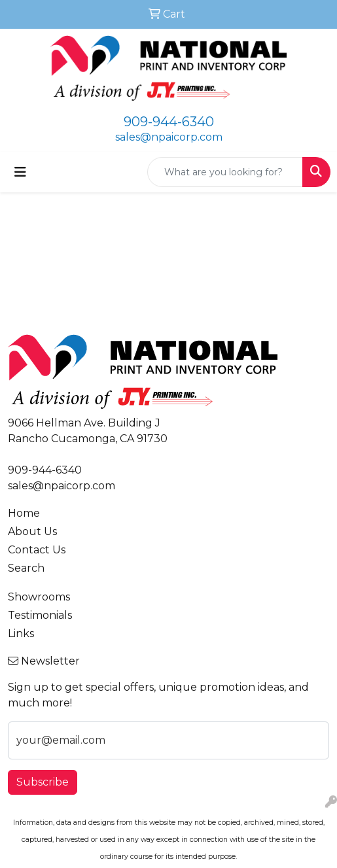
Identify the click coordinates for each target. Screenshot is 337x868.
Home (24, 513)
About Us (32, 531)
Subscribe (43, 782)
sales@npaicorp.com (169, 137)
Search (26, 568)
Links (21, 634)
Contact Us (37, 550)
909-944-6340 (169, 122)
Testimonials (40, 615)
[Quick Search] (225, 172)
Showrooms (39, 597)
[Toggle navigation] (20, 172)
